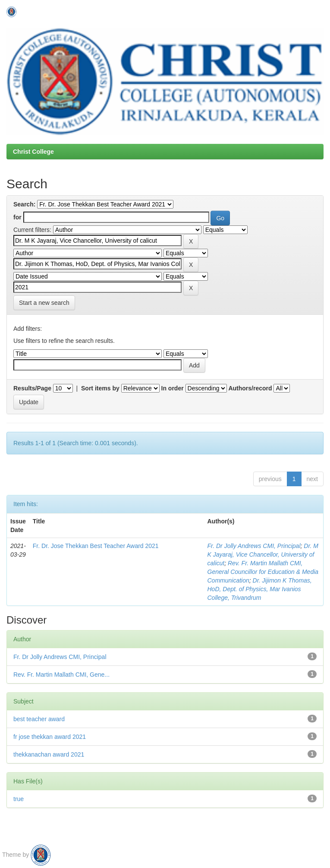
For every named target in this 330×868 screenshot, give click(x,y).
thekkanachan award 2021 (49, 754)
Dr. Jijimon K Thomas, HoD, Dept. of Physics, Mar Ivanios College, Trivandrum (260, 589)
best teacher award (39, 719)
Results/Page (32, 388)
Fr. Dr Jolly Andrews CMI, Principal (254, 546)
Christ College (33, 152)
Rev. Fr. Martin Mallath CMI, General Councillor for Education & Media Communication (263, 572)
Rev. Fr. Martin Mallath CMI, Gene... (61, 675)
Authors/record (250, 388)
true (19, 799)
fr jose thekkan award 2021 (50, 737)
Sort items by (100, 388)
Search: (24, 204)
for (17, 217)
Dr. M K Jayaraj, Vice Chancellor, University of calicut (263, 554)
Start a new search (44, 303)
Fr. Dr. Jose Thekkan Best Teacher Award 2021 (96, 546)
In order (173, 388)
